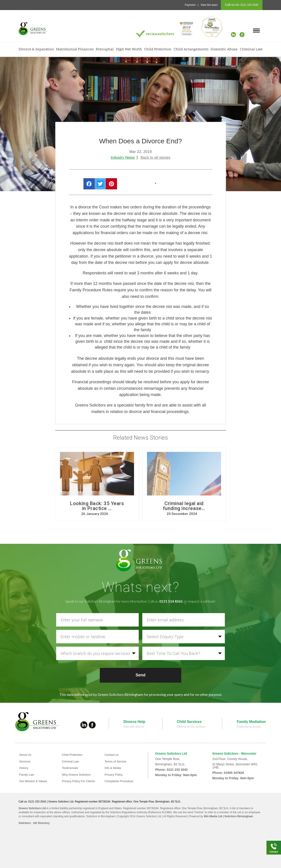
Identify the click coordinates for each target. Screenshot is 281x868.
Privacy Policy (114, 775)
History (24, 768)
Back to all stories (155, 158)
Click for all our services (191, 727)
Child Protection (158, 49)
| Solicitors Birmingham (238, 816)
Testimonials (71, 768)
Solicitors (25, 823)
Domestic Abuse (224, 49)
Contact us (112, 755)
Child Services (189, 722)
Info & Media (113, 768)
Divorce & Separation (36, 49)
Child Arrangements (191, 49)
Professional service (249, 727)
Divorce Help (134, 722)
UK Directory (41, 823)
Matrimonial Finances (75, 49)
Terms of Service (116, 761)
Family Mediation (251, 722)
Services (25, 761)
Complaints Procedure (120, 781)
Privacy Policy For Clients (80, 781)
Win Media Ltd (213, 816)
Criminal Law (251, 49)
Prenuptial (105, 49)
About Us (26, 755)
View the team (209, 5)
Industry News (123, 158)
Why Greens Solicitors (77, 775)
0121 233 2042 (249, 5)
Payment (190, 5)
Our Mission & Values (34, 781)
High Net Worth (129, 49)
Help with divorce (134, 727)
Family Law (27, 775)
